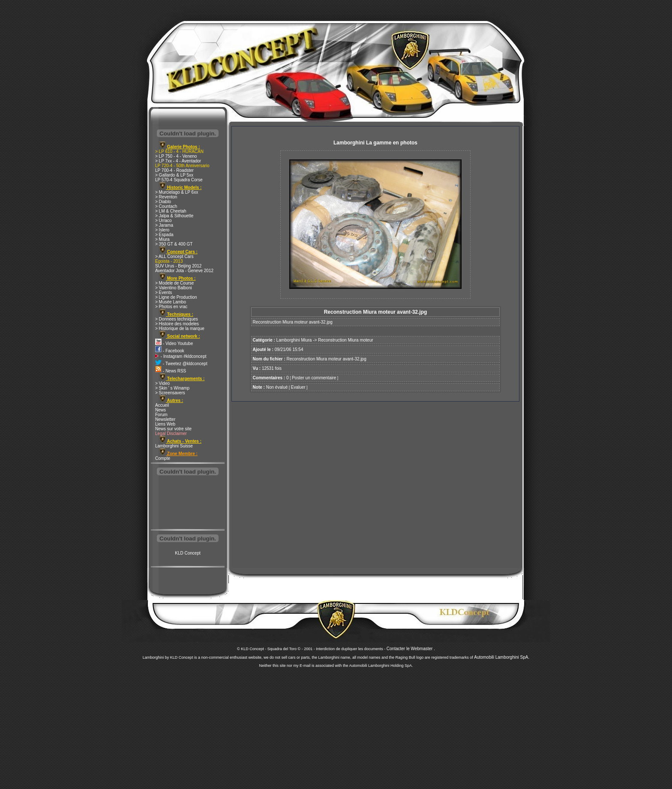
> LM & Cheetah (171, 211)
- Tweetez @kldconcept (181, 364)
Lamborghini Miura (294, 340)
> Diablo (163, 202)
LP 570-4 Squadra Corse (179, 180)
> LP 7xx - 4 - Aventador (178, 161)
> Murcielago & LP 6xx (177, 192)
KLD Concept (187, 553)
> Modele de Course (174, 283)
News (160, 410)
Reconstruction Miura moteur (345, 340)
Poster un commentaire (314, 378)
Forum (161, 415)
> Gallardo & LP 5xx (174, 175)
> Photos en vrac (171, 307)
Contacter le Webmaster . (411, 649)
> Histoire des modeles (177, 324)
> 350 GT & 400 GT (174, 244)
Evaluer (298, 387)
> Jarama (164, 225)
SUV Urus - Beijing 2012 (178, 266)
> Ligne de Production (176, 297)
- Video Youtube (174, 343)
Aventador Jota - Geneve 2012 (184, 271)
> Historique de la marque (180, 328)
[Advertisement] (188, 503)
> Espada (164, 235)
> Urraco (163, 220)
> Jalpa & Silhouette (174, 216)
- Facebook (170, 351)
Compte (163, 458)
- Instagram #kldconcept (181, 356)
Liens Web (165, 424)
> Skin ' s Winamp (172, 388)
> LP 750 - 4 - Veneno (176, 156)
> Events (163, 292)
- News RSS (171, 371)
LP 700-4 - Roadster (174, 170)
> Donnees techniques (177, 319)
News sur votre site (173, 429)
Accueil (162, 405)
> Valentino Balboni (174, 288)
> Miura (162, 239)
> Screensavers (170, 393)
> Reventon (166, 197)
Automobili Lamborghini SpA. (502, 657)
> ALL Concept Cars (174, 256)
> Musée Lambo (171, 302)
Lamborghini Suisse (174, 446)
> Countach (166, 206)
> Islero (162, 230)
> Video (162, 383)
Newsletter (165, 419)
